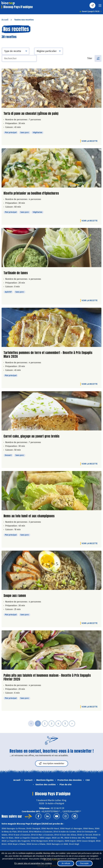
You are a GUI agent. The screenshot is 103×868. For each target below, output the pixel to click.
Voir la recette (90, 141)
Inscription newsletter (52, 764)
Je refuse (66, 863)
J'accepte (84, 863)
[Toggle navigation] (100, 6)
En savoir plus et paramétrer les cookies (33, 863)
